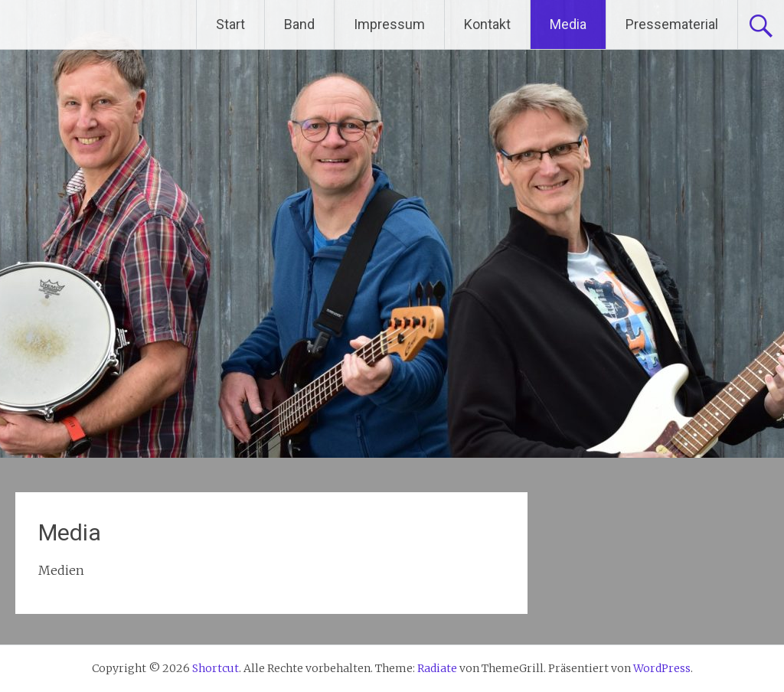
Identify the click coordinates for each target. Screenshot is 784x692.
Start (230, 24)
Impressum (389, 24)
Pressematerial (672, 24)
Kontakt (487, 24)
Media (568, 24)
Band (299, 24)
